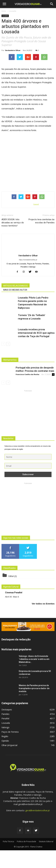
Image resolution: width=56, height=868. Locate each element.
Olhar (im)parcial (9, 763)
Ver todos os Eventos (43, 621)
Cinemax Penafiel (14, 610)
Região (5, 754)
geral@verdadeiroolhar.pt (38, 828)
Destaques (7, 727)
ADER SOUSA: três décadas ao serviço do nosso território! (13, 240)
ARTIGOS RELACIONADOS (16, 303)
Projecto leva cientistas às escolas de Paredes (42, 239)
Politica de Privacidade (27, 859)
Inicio (4, 11)
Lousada (5, 16)
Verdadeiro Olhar (13, 50)
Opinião (5, 758)
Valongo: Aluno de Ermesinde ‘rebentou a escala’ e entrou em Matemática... (34, 677)
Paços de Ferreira (10, 750)
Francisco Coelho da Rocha (27, 392)
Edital (11, 594)
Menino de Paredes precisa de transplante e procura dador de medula (34, 706)
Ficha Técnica (8, 859)
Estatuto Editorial (46, 859)
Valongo (5, 745)
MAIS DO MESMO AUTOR (15, 307)
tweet (36, 222)
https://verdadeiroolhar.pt (28, 277)
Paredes (5, 732)
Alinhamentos (10, 377)
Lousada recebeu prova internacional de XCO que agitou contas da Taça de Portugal (36, 350)
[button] (52, 4)
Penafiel (5, 736)
